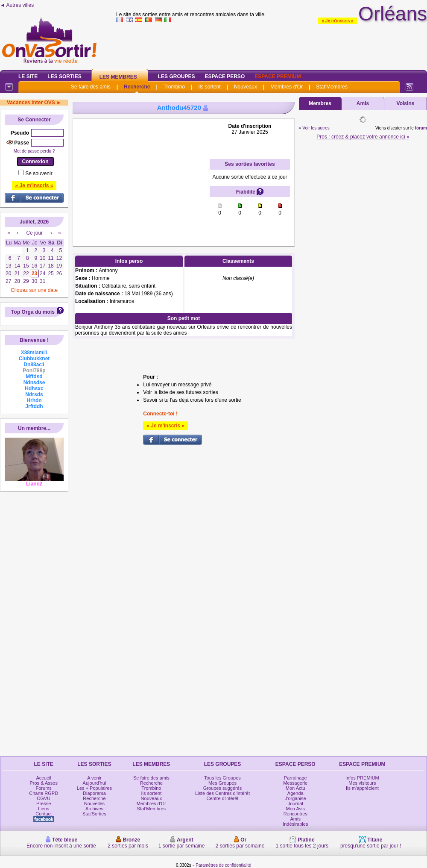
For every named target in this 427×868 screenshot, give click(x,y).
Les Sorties (64, 77)
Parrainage (295, 778)
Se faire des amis (91, 87)
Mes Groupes (222, 783)
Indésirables (295, 824)
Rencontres (295, 814)
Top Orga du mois (33, 312)
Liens (44, 809)
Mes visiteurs (362, 783)
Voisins (406, 103)
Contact (44, 814)
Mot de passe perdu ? (34, 151)
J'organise (295, 798)
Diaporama (94, 793)
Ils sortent (209, 87)
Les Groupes (177, 77)
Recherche (137, 87)
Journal (295, 803)
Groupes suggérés (223, 788)
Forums (44, 788)
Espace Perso (225, 77)
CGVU (44, 798)
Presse (44, 803)
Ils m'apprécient (362, 788)
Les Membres (118, 77)
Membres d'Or (287, 87)
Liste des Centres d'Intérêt (222, 793)
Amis (363, 103)
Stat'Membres (332, 87)
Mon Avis (295, 809)
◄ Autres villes (17, 5)
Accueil (43, 778)
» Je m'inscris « (337, 21)
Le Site (28, 77)
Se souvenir (39, 174)
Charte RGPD (44, 793)
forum (421, 128)
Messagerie (295, 783)
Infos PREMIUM (362, 778)
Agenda (295, 793)
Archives (94, 809)
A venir (94, 778)
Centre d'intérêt (223, 798)
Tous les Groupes (222, 778)
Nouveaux (246, 87)
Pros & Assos (43, 783)
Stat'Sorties (94, 814)
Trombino (174, 87)
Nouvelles (94, 803)
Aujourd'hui (95, 783)
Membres (320, 103)
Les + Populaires (94, 788)
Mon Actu (295, 788)
